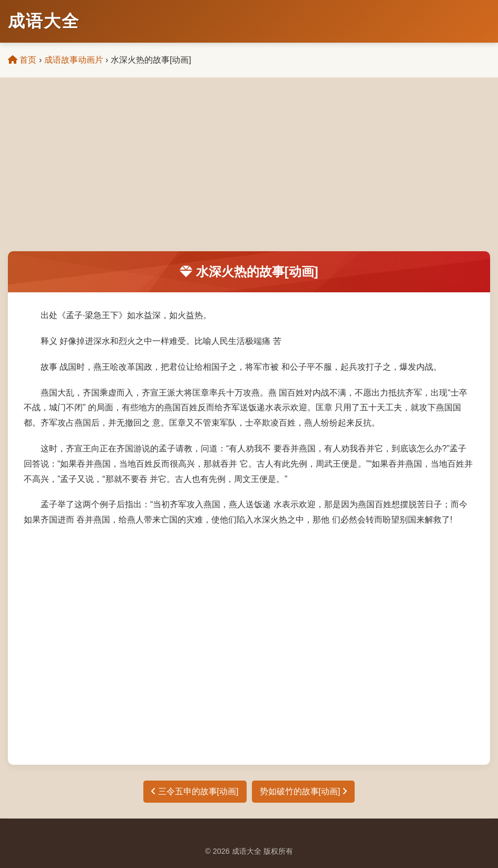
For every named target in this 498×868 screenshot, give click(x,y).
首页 (22, 60)
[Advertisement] (249, 172)
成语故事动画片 (74, 60)
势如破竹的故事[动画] (303, 791)
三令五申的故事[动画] (195, 791)
